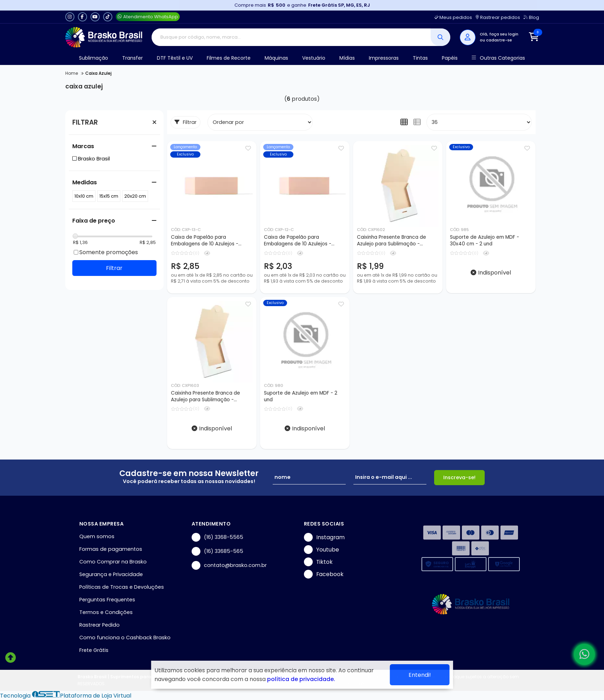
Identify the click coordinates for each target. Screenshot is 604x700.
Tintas (420, 58)
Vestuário (314, 58)
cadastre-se (499, 40)
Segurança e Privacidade (111, 574)
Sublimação (94, 58)
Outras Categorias (498, 58)
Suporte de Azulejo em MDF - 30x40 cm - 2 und (484, 240)
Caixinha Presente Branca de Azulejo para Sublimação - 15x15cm (391, 241)
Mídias (347, 58)
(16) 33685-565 (217, 551)
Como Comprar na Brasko (113, 562)
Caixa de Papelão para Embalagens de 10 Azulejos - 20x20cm (205, 241)
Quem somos (97, 536)
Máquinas (276, 58)
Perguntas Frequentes (107, 600)
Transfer (132, 58)
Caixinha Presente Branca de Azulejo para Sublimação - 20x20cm (205, 397)
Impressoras (384, 58)
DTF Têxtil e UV (175, 58)
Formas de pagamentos (111, 549)
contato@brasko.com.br (229, 565)
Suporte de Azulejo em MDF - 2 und (301, 396)
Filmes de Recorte (229, 58)
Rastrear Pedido (99, 625)
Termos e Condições (106, 612)
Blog (531, 17)
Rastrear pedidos (498, 17)
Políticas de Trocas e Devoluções (122, 587)
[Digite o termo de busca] (291, 37)
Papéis (450, 58)
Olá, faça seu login (499, 34)
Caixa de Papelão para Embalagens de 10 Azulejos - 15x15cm (298, 241)
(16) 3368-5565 (217, 537)
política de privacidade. (301, 679)
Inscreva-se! (459, 477)
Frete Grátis (94, 650)
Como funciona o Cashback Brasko (125, 638)
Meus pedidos (453, 17)
